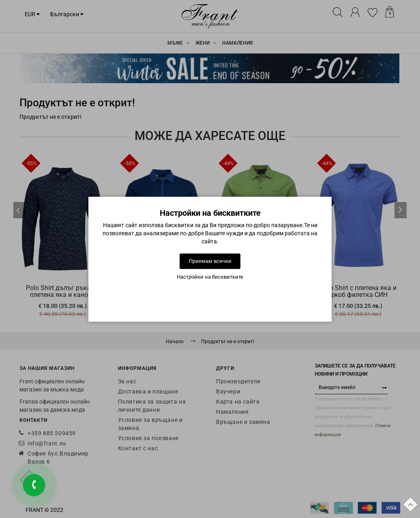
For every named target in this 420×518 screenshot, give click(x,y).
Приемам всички (210, 261)
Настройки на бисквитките (210, 277)
